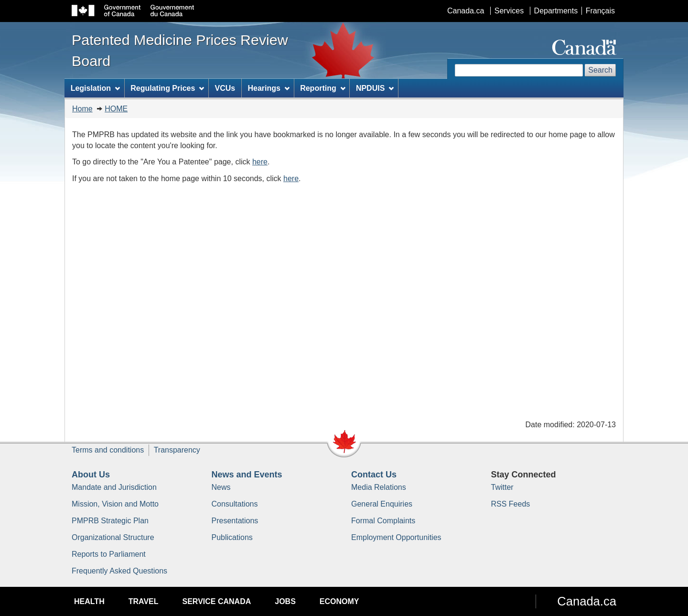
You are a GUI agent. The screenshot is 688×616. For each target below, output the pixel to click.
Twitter (502, 487)
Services (509, 11)
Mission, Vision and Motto (115, 504)
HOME (116, 109)
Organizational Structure (113, 537)
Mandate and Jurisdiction (114, 487)
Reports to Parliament (109, 554)
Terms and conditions (108, 450)
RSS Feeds (511, 504)
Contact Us (374, 475)
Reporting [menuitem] (322, 88)
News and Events (247, 475)
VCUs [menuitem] (225, 88)
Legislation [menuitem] (95, 88)
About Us (91, 475)
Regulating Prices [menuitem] (167, 88)
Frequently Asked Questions (119, 571)
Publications (232, 537)
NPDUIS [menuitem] (375, 88)
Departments (556, 11)
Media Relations (379, 487)
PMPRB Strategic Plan (110, 521)
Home (82, 109)
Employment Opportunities (396, 537)
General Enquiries (382, 504)
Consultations (235, 504)
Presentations (235, 521)
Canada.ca (466, 11)
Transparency (177, 450)
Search (600, 70)
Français (600, 11)
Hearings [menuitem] (269, 88)
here (260, 162)
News (221, 487)
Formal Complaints (383, 521)
